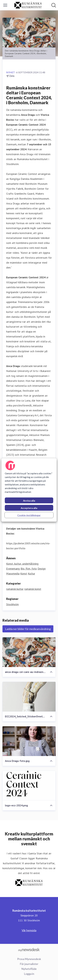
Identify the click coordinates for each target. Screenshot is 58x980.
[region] (29, 490)
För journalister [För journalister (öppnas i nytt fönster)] (29, 964)
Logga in (29, 974)
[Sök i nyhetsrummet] (54, 5)
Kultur (31, 574)
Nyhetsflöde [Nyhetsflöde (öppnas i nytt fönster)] (29, 969)
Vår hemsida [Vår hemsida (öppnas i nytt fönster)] (29, 930)
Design (42, 569)
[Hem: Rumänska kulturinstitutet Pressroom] (28, 5)
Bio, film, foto (29, 569)
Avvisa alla (29, 501)
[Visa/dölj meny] (5, 5)
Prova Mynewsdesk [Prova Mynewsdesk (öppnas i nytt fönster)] (29, 959)
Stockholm (12, 604)
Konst (24, 574)
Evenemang (13, 569)
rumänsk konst (33, 589)
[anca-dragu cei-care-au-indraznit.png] (29, 652)
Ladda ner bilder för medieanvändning (28, 629)
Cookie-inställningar (29, 515)
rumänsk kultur (15, 589)
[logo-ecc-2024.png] (29, 786)
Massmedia (13, 574)
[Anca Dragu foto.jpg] (29, 741)
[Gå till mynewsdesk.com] (29, 950)
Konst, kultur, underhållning (22, 564)
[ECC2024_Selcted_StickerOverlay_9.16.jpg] (29, 697)
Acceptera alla (29, 508)
